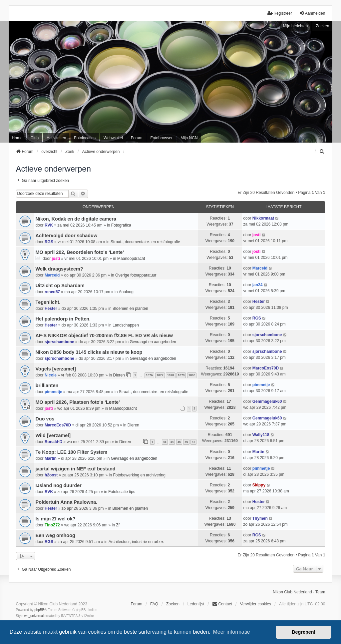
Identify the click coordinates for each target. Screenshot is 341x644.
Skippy (259, 485)
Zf (118, 525)
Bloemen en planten (130, 309)
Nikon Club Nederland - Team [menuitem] (299, 592)
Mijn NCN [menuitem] (189, 138)
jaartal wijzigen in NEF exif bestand (76, 469)
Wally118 (261, 435)
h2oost (51, 475)
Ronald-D (53, 442)
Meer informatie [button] (231, 632)
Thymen (260, 518)
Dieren (119, 375)
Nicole (51, 375)
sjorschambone (59, 342)
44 (172, 442)
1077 (160, 375)
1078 (171, 375)
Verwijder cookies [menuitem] (256, 604)
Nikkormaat (263, 218)
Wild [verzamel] (53, 435)
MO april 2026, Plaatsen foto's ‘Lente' (78, 402)
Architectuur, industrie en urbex (136, 542)
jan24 (258, 285)
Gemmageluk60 (267, 401)
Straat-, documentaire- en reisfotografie (145, 242)
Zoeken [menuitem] (173, 604)
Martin (51, 458)
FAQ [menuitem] (154, 604)
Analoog (126, 292)
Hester (51, 309)
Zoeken (322, 26)
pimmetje (53, 392)
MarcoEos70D (266, 368)
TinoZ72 (52, 525)
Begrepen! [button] (304, 632)
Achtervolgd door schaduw (67, 236)
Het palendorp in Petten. (63, 319)
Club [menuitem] (35, 138)
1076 (149, 375)
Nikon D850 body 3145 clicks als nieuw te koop (89, 352)
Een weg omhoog (55, 535)
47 (193, 442)
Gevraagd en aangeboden (153, 342)
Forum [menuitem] (137, 138)
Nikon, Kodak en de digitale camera (76, 219)
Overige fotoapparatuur (136, 275)
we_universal (34, 616)
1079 (181, 375)
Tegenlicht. (48, 302)
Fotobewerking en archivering (139, 475)
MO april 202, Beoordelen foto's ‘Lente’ (80, 252)
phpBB (39, 610)
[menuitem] (322, 152)
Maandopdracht (131, 259)
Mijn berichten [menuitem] (296, 26)
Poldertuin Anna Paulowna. (67, 502)
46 (186, 442)
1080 (192, 375)
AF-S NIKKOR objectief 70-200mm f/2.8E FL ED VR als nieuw (104, 335)
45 (179, 442)
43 (165, 442)
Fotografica (121, 225)
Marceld (52, 275)
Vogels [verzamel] (56, 369)
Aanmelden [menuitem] (312, 13)
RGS (49, 242)
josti (257, 235)
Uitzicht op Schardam (60, 286)
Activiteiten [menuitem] (56, 138)
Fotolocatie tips (122, 492)
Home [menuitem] (17, 138)
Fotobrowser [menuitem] (162, 138)
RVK (49, 225)
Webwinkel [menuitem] (113, 138)
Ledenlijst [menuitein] (196, 604)
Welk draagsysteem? (59, 269)
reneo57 (52, 292)
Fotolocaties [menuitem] (85, 138)
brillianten (47, 385)
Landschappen (126, 325)
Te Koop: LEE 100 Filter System (72, 452)
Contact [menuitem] (222, 604)
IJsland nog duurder (59, 485)
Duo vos (45, 419)
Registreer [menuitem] (280, 13)
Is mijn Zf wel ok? (56, 519)
